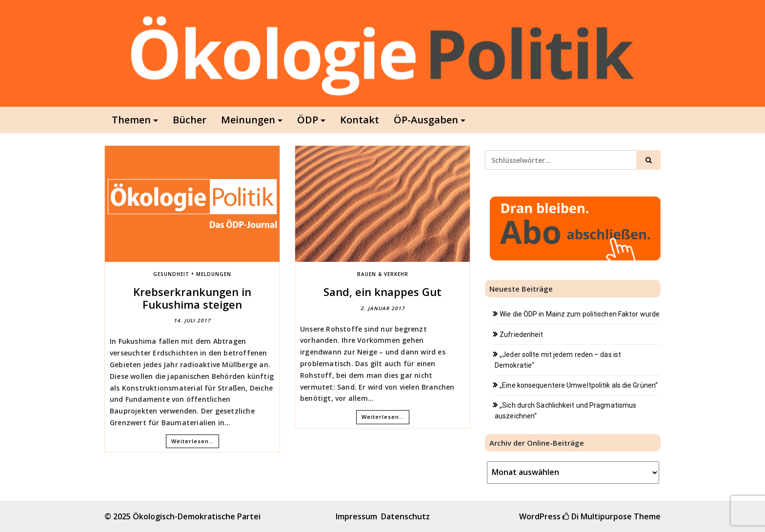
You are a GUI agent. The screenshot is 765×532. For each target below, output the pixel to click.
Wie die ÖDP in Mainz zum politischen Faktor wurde (580, 314)
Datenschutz (405, 516)
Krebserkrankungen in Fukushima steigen (192, 298)
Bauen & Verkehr (383, 274)
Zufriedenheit (521, 335)
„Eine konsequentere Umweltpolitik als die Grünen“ (579, 385)
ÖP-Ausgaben (426, 120)
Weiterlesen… (192, 441)
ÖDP (308, 120)
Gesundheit (171, 274)
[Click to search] (648, 160)
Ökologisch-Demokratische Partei (197, 516)
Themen (131, 120)
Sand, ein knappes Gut (382, 292)
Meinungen (248, 120)
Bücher (190, 120)
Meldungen (214, 274)
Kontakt (360, 120)
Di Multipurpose (597, 516)
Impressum (356, 516)
